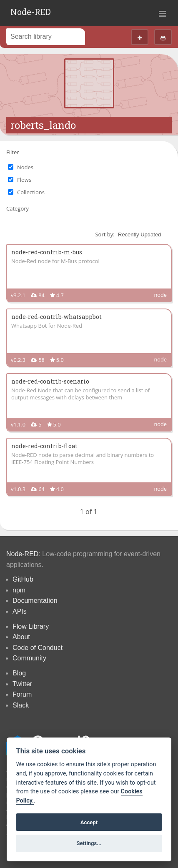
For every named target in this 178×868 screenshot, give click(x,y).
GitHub (23, 579)
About (21, 637)
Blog (19, 673)
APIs (20, 611)
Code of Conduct (38, 648)
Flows (24, 180)
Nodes (25, 167)
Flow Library (31, 626)
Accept (89, 822)
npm (19, 590)
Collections (31, 192)
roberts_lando (43, 125)
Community (29, 658)
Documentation (35, 601)
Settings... (89, 843)
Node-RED (31, 12)
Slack (21, 705)
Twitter (22, 684)
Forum (22, 694)
